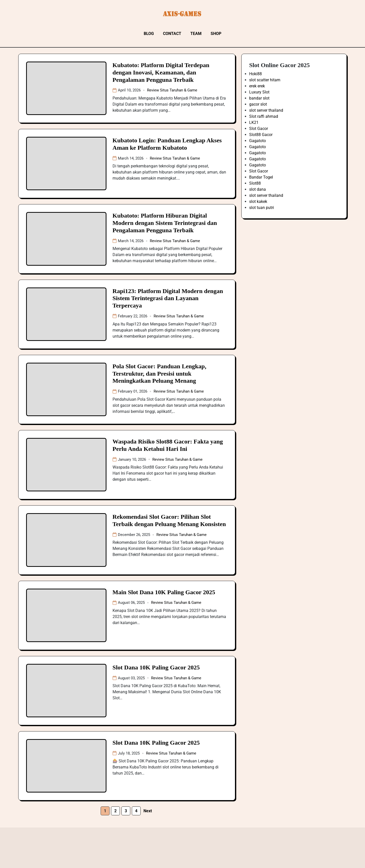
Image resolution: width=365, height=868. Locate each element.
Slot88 (255, 183)
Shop (216, 34)
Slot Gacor (259, 129)
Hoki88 (255, 74)
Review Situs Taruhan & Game (172, 90)
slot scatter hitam (265, 80)
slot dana (258, 189)
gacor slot (258, 104)
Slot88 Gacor (261, 135)
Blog (149, 34)
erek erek (257, 86)
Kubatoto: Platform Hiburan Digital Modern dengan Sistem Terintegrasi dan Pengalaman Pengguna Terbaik (165, 223)
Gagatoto (258, 141)
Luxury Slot (259, 92)
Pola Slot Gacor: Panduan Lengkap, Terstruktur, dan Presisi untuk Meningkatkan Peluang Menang (159, 374)
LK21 (254, 122)
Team (196, 34)
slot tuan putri (262, 208)
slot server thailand (266, 110)
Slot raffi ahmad (264, 116)
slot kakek (258, 201)
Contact (172, 34)
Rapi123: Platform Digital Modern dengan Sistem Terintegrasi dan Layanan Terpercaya (168, 298)
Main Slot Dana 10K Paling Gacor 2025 (164, 592)
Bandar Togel (261, 177)
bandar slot (259, 98)
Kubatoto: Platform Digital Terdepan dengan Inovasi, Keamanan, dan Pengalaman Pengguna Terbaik (161, 72)
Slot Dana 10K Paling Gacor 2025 (156, 667)
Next (148, 811)
